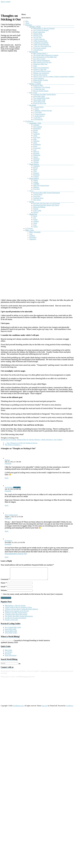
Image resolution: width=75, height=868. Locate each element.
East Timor (37, 137)
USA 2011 (37, 189)
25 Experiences (38, 50)
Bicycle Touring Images (41, 91)
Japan (35, 143)
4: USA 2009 (37, 112)
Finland (36, 209)
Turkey (36, 227)
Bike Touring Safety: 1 (40, 53)
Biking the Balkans (39, 207)
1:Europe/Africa (38, 107)
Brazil (35, 169)
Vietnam (36, 162)
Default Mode (38, 34)
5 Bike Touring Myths (40, 41)
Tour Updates (58, 440)
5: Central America (39, 114)
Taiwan (36, 157)
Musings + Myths (35, 27)
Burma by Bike (38, 85)
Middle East (33, 214)
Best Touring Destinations (42, 61)
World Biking (9, 487)
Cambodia (37, 134)
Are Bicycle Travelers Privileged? (15, 620)
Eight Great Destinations (41, 68)
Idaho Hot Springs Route (41, 185)
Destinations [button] (29, 121)
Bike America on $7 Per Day (42, 62)
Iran (35, 218)
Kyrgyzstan (37, 148)
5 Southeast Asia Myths (41, 43)
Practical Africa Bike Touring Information (47, 193)
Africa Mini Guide (39, 102)
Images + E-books (35, 84)
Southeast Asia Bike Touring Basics (45, 94)
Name (4, 585)
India (35, 139)
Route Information (11, 658)
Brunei (35, 132)
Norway (36, 212)
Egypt (35, 216)
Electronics (33, 237)
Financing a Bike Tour (40, 64)
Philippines (37, 155)
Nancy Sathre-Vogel (11, 515)
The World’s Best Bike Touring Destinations (19, 618)
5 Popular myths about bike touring (16, 617)
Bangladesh (37, 128)
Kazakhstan (37, 144)
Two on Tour (37, 37)
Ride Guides (33, 93)
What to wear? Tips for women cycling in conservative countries (54, 76)
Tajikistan (36, 159)
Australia (36, 125)
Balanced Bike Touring (41, 80)
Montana (36, 187)
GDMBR (36, 184)
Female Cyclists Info (40, 69)
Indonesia (36, 141)
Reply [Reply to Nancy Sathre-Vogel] (7, 531)
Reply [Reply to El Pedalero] (7, 557)
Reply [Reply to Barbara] (7, 478)
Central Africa (38, 194)
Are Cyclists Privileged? (41, 30)
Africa (31, 191)
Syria (35, 225)
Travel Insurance (39, 78)
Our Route (33, 105)
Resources (29, 25)
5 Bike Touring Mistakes (41, 44)
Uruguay (36, 177)
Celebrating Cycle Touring (42, 87)
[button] (26, 18)
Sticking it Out (38, 36)
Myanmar (36, 153)
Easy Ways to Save (39, 59)
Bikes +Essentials (35, 232)
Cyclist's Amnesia (39, 39)
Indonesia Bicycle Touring (25, 440)
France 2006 (37, 211)
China (35, 136)
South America (34, 164)
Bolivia (36, 168)
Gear (31, 234)
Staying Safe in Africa (40, 75)
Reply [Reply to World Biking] (7, 505)
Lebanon (36, 221)
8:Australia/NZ (38, 119)
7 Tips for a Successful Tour (42, 46)
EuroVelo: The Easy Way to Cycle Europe (47, 203)
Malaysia (36, 152)
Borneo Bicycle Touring (8, 440)
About (27, 23)
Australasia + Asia (35, 123)
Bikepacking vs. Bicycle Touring (15, 608)
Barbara (7, 460)
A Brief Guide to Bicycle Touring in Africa (18, 610)
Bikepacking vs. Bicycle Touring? (44, 28)
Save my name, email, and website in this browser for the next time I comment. (33, 596)
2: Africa (36, 109)
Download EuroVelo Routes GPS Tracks (46, 205)
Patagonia (36, 175)
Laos (35, 150)
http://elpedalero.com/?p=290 (16, 554)
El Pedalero (8, 541)
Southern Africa (38, 198)
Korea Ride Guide (39, 96)
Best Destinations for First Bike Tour (45, 57)
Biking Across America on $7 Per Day (17, 613)
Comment (5, 582)
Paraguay (36, 173)
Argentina (36, 166)
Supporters (33, 239)
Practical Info (34, 52)
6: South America (39, 116)
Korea (35, 146)
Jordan (35, 220)
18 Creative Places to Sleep (42, 71)
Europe (32, 202)
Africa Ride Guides (11, 635)
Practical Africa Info (40, 103)
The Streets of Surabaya (13, 445)
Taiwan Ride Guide (39, 100)
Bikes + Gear (30, 230)
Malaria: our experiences (41, 73)
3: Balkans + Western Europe (42, 111)
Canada (36, 182)
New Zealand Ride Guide (41, 98)
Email (4, 589)
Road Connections (39, 32)
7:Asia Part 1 (37, 118)
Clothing (32, 236)
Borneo (36, 130)
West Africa (37, 200)
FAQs (35, 66)
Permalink (8, 464)
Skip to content (6, 2)
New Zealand (37, 127)
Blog (27, 21)
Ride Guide (8, 652)
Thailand (36, 160)
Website (4, 593)
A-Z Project (29, 228)
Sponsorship (37, 82)
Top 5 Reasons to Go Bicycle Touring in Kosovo (21, 443)
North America (34, 178)
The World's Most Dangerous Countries (46, 55)
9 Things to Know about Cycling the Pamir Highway (21, 611)
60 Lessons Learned (40, 48)
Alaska (35, 180)
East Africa (37, 196)
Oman (35, 223)
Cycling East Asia (39, 89)
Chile (35, 171)
